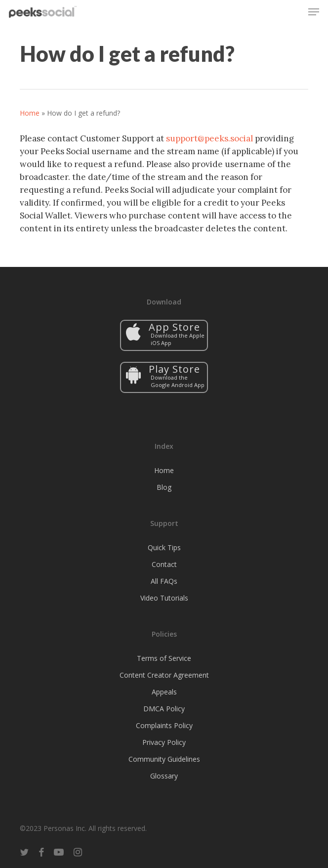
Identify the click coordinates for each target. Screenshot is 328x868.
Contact (164, 564)
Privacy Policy (164, 742)
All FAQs (164, 581)
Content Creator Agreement (164, 675)
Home (30, 113)
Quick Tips (164, 547)
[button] (314, 12)
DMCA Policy (164, 709)
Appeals (164, 692)
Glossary (164, 776)
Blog (164, 487)
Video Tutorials (164, 598)
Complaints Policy (164, 725)
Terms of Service (164, 658)
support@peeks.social (209, 138)
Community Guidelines (164, 759)
